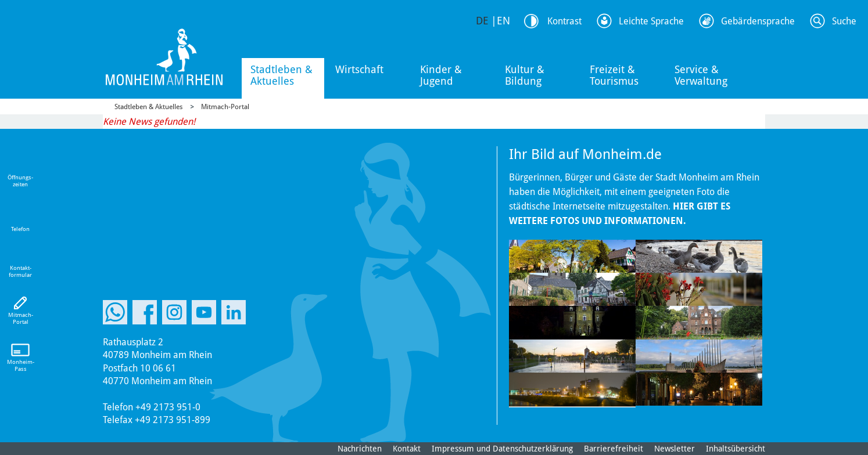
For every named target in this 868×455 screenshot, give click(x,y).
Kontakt (407, 449)
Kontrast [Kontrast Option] (564, 21)
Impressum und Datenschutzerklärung (502, 449)
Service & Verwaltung (701, 75)
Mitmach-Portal (225, 107)
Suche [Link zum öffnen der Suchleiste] (844, 21)
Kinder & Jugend (441, 75)
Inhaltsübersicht (736, 449)
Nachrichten (360, 449)
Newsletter (675, 449)
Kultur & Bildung (525, 75)
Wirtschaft (359, 69)
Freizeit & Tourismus (614, 75)
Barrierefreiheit (614, 449)
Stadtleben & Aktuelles (281, 75)
